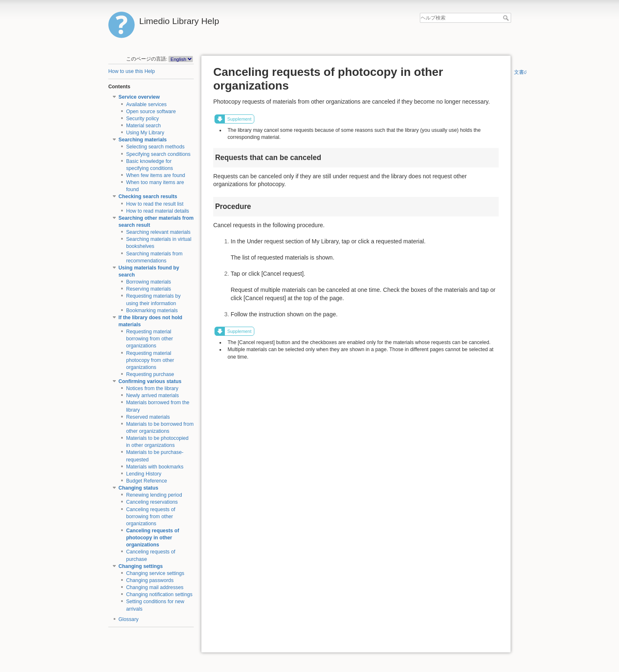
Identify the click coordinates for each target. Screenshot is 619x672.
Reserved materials (148, 417)
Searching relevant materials (158, 232)
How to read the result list (155, 204)
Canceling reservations (152, 502)
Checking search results (148, 197)
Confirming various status (150, 381)
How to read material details (158, 211)
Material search (144, 126)
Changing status (139, 488)
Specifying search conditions (158, 154)
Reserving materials (149, 289)
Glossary (129, 619)
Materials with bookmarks (155, 467)
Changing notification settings (159, 594)
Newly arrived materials (152, 395)
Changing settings (141, 566)
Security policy (143, 119)
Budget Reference (147, 481)
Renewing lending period (154, 495)
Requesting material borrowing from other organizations (150, 339)
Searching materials (143, 140)
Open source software (151, 112)
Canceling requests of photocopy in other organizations (153, 538)
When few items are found (156, 175)
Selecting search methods (155, 147)
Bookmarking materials (152, 311)
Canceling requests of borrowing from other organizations (151, 517)
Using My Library (145, 133)
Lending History (144, 474)
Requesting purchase (150, 374)
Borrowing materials (149, 282)
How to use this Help (132, 71)
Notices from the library (152, 388)
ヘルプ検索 (507, 18)
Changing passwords (150, 580)
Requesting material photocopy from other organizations (150, 360)
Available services (146, 104)
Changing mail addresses (155, 587)
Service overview (139, 97)
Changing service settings (155, 573)
